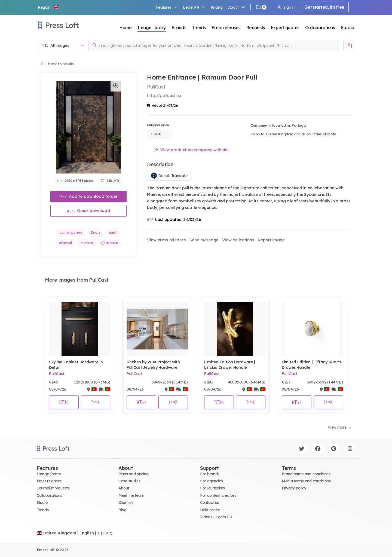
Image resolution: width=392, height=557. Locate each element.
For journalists (212, 488)
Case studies (129, 481)
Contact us (209, 503)
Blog (122, 510)
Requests (255, 28)
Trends (199, 28)
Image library (151, 28)
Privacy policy (294, 488)
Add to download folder (88, 196)
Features (167, 7)
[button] (48, 7)
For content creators (218, 495)
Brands (179, 28)
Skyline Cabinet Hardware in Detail (76, 365)
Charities (126, 503)
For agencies (212, 481)
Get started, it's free (324, 7)
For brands (210, 474)
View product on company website (191, 150)
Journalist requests (53, 488)
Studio (347, 28)
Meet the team (131, 495)
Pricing (217, 7)
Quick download (89, 210)
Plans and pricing (133, 474)
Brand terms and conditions (306, 474)
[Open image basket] (349, 45)
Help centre (210, 510)
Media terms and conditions (306, 481)
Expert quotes (285, 28)
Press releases (226, 28)
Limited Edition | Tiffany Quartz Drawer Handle (312, 365)
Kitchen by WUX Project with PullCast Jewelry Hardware (153, 365)
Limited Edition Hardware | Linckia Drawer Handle (230, 365)
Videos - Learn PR (216, 517)
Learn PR (194, 7)
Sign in (286, 7)
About (237, 7)
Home (125, 28)
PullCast (57, 374)
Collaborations (320, 28)
